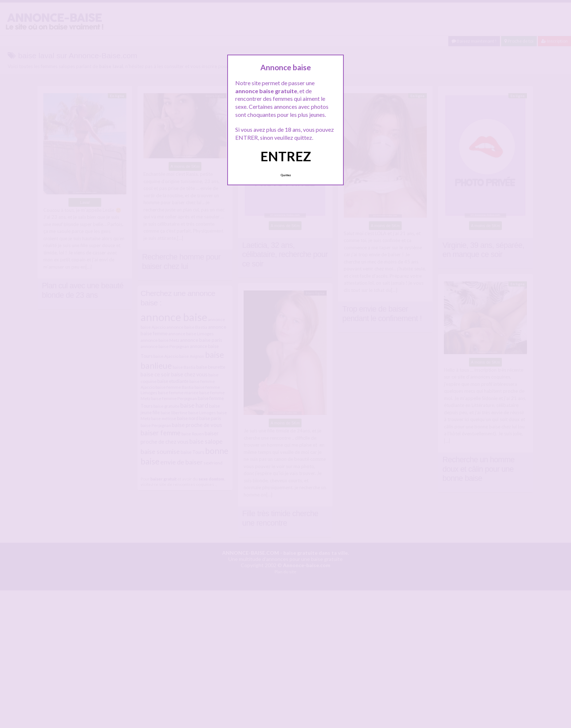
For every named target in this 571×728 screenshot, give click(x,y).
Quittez (286, 175)
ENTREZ (286, 156)
